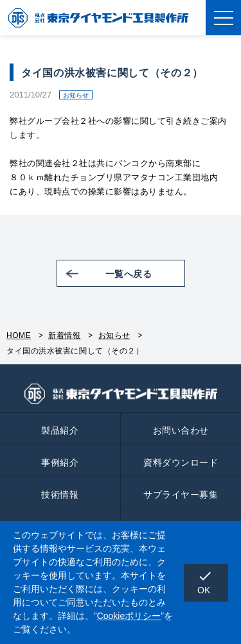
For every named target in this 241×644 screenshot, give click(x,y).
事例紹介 (60, 462)
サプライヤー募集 (181, 495)
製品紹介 (60, 430)
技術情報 (60, 495)
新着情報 (64, 335)
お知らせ (114, 335)
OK (205, 582)
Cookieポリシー (129, 616)
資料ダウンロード (181, 462)
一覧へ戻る (129, 274)
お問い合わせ (181, 430)
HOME (19, 335)
